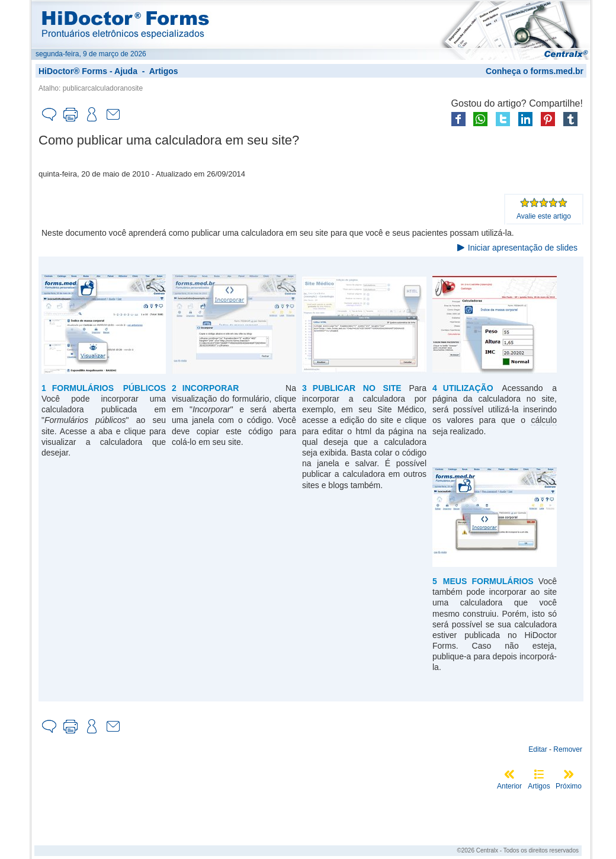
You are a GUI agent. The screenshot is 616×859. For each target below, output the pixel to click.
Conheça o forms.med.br (535, 71)
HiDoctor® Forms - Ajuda (88, 71)
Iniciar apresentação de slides (523, 248)
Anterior (509, 786)
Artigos (164, 71)
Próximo (569, 786)
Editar (538, 749)
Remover (568, 749)
